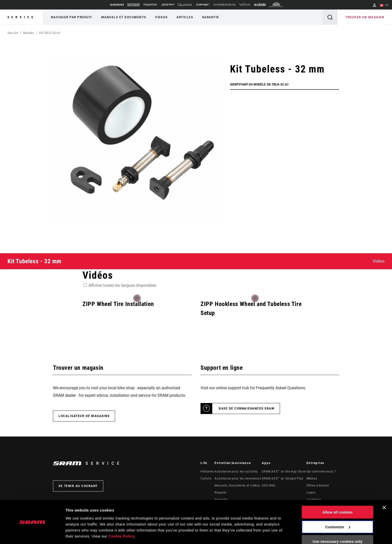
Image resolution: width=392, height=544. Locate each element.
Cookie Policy (122, 520)
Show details (77, 534)
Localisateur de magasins (84, 416)
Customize (338, 511)
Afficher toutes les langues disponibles (122, 285)
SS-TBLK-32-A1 (50, 33)
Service (21, 17)
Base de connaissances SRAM (247, 408)
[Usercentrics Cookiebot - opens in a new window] (32, 534)
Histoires (207, 471)
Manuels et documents (123, 17)
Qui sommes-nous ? (321, 471)
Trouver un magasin (365, 17)
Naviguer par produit (71, 17)
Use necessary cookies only (337, 526)
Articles (183, 17)
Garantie (209, 17)
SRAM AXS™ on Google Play (282, 478)
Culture (206, 478)
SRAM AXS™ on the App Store (284, 471)
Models (29, 33)
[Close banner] (384, 492)
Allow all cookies (338, 497)
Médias (312, 478)
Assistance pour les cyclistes (236, 471)
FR (384, 5)
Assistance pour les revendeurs (238, 478)
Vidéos (378, 261)
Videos (160, 17)
